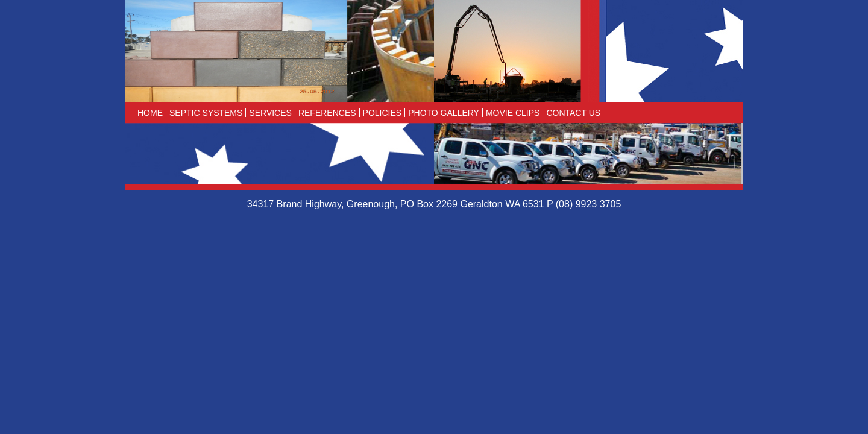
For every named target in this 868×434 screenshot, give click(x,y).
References (327, 113)
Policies (382, 113)
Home (150, 113)
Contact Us (573, 113)
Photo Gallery (444, 113)
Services (270, 113)
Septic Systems (206, 113)
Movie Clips (513, 113)
